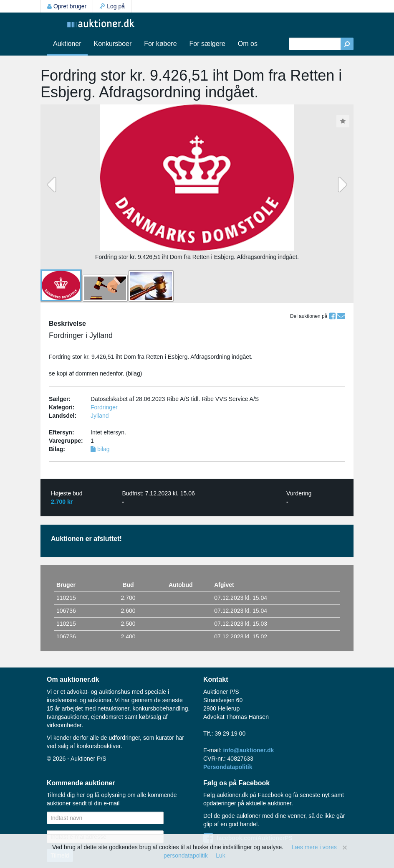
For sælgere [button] (207, 44)
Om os (248, 44)
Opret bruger (67, 6)
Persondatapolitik (228, 767)
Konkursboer (113, 44)
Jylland (100, 416)
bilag (100, 449)
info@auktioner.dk (248, 750)
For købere (160, 44)
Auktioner (67, 44)
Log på (112, 6)
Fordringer (104, 407)
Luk (221, 855)
